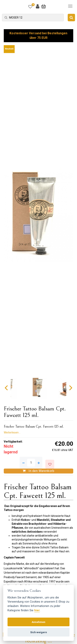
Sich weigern (39, 632)
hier (37, 610)
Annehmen (38, 622)
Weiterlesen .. (12, 432)
